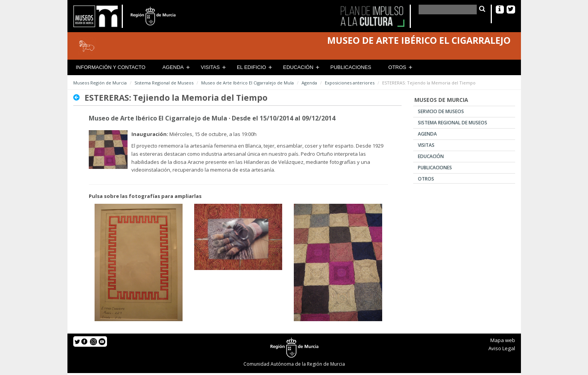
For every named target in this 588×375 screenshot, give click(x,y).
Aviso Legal (502, 348)
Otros (397, 67)
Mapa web (503, 340)
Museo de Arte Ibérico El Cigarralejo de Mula (247, 83)
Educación (298, 67)
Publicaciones (351, 67)
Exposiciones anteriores (350, 83)
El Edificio (251, 67)
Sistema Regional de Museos (164, 83)
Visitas (210, 67)
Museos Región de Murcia (100, 83)
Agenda (173, 67)
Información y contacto (111, 67)
